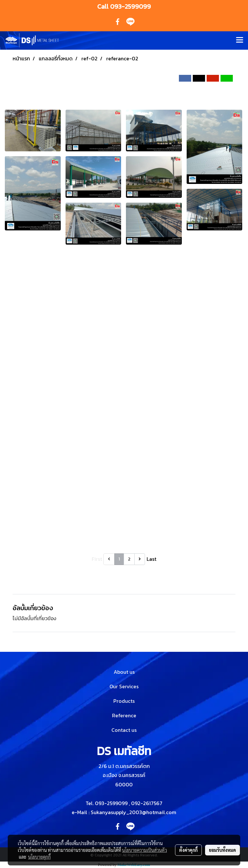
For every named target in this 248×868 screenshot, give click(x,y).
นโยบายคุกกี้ (39, 857)
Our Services (124, 686)
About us (124, 672)
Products (124, 701)
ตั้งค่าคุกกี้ (188, 850)
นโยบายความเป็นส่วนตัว (145, 850)
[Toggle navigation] (240, 40)
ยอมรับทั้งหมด (222, 850)
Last (151, 559)
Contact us (124, 730)
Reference (124, 715)
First (97, 559)
